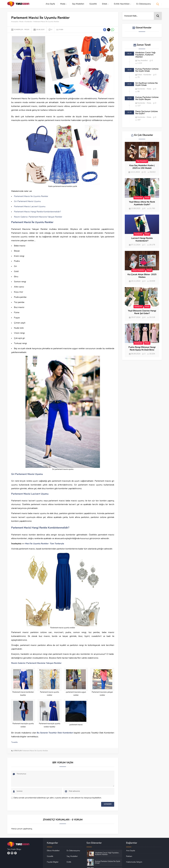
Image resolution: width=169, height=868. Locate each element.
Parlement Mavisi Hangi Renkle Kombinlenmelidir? (37, 212)
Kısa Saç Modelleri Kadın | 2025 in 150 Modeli (142, 167)
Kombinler (28, 22)
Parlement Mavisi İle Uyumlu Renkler (31, 196)
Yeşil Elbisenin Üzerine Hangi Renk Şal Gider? (142, 312)
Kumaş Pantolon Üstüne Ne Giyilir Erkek (147, 70)
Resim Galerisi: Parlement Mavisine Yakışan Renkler (38, 217)
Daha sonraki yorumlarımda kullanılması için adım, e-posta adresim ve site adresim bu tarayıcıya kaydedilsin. (58, 798)
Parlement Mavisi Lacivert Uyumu (30, 207)
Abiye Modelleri (138, 270)
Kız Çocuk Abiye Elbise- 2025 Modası (142, 276)
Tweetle (14, 742)
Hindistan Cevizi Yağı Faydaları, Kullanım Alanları (145, 55)
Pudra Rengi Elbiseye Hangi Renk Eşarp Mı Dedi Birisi (142, 349)
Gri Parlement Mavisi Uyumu (27, 201)
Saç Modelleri (143, 61)
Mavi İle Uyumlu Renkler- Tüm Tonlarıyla (45, 544)
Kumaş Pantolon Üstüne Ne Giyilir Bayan (147, 98)
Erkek (140, 75)
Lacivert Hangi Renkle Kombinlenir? (142, 240)
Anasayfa (15, 22)
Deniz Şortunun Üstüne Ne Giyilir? (146, 113)
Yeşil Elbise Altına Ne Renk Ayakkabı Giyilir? (142, 203)
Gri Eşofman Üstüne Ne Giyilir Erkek (146, 84)
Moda (21, 22)
